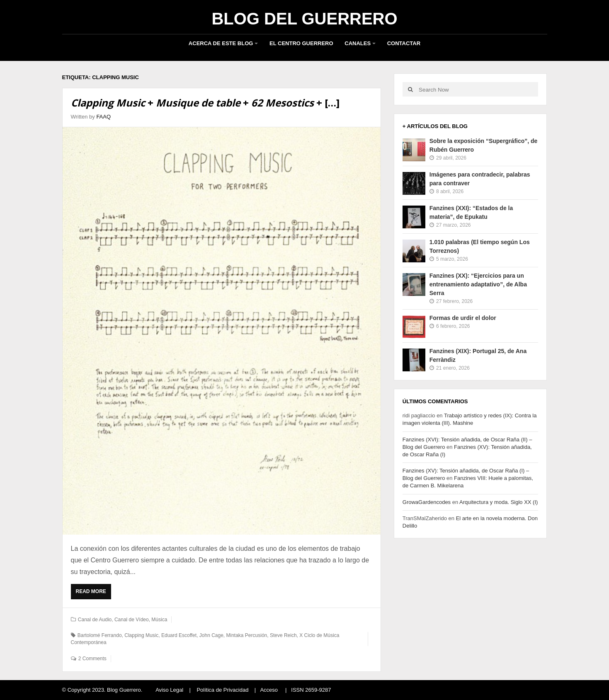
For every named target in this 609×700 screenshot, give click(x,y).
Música (159, 620)
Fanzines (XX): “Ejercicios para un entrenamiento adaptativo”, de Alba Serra (478, 284)
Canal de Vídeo (132, 620)
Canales (358, 43)
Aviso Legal (169, 690)
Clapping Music (141, 635)
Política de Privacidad (222, 690)
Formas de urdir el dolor (463, 318)
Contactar (404, 43)
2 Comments (92, 659)
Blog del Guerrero (304, 19)
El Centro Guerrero (301, 43)
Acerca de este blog (221, 43)
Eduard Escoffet (179, 635)
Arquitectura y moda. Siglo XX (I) (499, 502)
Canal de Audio (95, 620)
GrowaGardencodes (427, 502)
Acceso (269, 690)
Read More (93, 593)
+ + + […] (205, 103)
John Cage (211, 635)
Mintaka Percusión (247, 635)
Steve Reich (283, 635)
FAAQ (103, 117)
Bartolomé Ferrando (100, 635)
